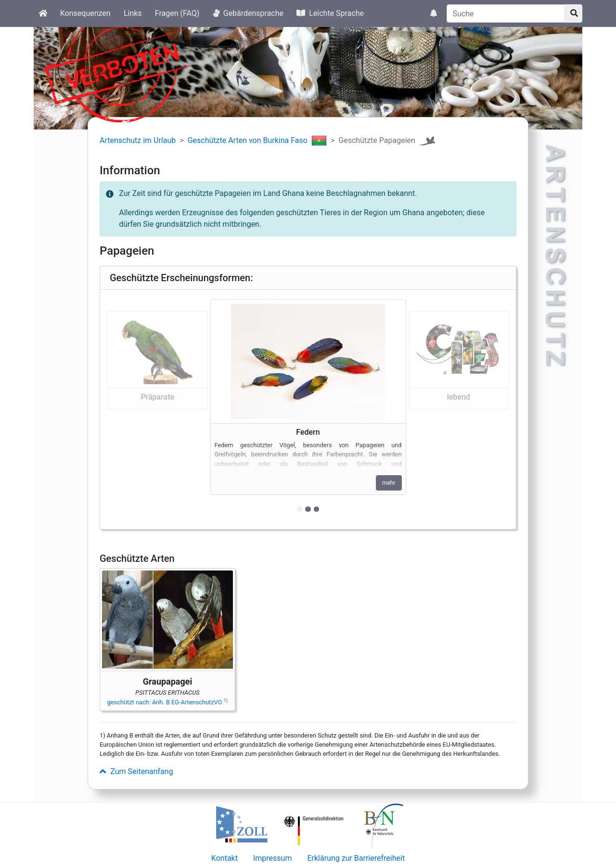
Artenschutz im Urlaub (138, 140)
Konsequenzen (85, 13)
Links (133, 13)
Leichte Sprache (330, 13)
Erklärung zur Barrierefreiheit (356, 858)
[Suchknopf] (573, 13)
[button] (158, 409)
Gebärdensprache (248, 13)
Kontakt (225, 858)
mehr (389, 483)
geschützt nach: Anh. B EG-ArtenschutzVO (168, 702)
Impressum (273, 858)
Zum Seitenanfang (136, 771)
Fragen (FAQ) (177, 13)
